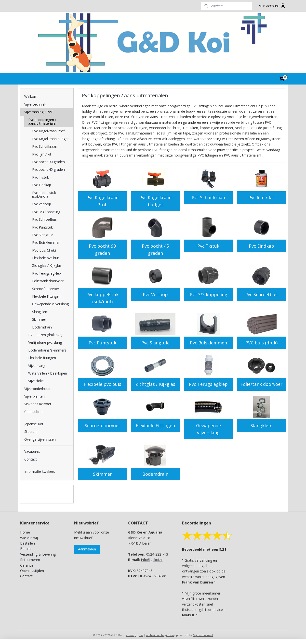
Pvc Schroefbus (261, 294)
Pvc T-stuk (208, 246)
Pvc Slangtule (155, 343)
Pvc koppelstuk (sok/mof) (102, 298)
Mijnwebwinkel (203, 635)
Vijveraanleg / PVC (39, 112)
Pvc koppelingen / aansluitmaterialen (43, 122)
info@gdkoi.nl (152, 560)
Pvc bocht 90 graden (102, 249)
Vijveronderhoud (37, 389)
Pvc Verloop (155, 294)
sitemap (131, 635)
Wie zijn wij (29, 538)
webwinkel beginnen (160, 635)
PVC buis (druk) (261, 343)
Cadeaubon (33, 412)
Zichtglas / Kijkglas (155, 384)
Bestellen (27, 543)
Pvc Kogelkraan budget (155, 201)
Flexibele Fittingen (155, 425)
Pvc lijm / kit (261, 197)
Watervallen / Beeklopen (48, 373)
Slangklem (261, 425)
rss (141, 635)
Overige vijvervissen (40, 439)
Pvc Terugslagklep (208, 384)
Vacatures (32, 451)
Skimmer (102, 474)
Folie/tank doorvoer (261, 384)
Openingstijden (32, 571)
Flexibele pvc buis (102, 384)
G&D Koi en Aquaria (42, 491)
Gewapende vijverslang (208, 429)
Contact (31, 459)
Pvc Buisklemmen (208, 343)
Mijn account (272, 6)
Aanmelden (87, 549)
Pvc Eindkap (261, 246)
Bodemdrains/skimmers (47, 350)
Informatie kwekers (40, 471)
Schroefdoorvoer (102, 425)
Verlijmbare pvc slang (45, 342)
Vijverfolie (36, 381)
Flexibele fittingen (42, 358)
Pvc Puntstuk (102, 343)
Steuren (30, 431)
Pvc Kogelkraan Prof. (102, 201)
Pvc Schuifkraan (208, 197)
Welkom (31, 96)
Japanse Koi (34, 424)
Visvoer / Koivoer (38, 404)
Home (25, 532)
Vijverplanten (34, 396)
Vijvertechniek (35, 104)
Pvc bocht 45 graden (155, 249)
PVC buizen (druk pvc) (45, 335)
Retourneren (30, 560)
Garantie (27, 565)
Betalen (26, 549)
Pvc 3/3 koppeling (208, 294)
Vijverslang (37, 366)
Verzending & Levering (38, 554)
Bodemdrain (155, 474)
